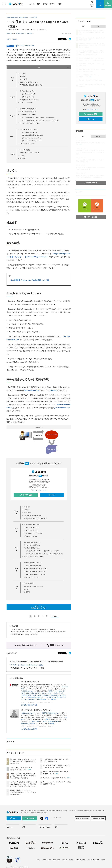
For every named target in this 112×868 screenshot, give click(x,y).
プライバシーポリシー (93, 860)
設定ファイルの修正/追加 (28, 112)
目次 (53, 67)
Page (12, 97)
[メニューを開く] (4, 4)
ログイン (51, 495)
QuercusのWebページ (62, 408)
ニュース (31, 4)
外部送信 (103, 860)
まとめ (22, 156)
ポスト (62, 39)
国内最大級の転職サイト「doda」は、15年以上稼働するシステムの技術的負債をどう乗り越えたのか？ (23, 761)
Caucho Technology (31, 390)
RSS (45, 721)
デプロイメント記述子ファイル (30, 123)
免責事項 (64, 860)
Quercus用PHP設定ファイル (29, 129)
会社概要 (71, 860)
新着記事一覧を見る (91, 183)
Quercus (53, 390)
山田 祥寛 (9, 33)
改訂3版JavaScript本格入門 (35, 697)
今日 (83, 26)
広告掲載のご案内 (98, 818)
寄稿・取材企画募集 (82, 818)
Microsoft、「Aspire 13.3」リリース (55, 778)
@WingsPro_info (53, 721)
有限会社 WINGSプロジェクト (51, 713)
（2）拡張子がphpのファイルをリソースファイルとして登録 (40, 120)
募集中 (48, 719)
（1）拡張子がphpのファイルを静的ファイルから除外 (38, 117)
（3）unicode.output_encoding (31, 138)
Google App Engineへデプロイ (30, 153)
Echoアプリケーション (27, 144)
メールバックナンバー (39, 490)
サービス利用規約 (80, 860)
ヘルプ (39, 860)
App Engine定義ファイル (28, 115)
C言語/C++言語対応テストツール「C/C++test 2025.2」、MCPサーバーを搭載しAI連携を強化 (23, 792)
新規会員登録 (25, 495)
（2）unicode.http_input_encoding (32, 135)
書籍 (60, 4)
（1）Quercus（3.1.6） (29, 94)
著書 (33, 721)
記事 (39, 4)
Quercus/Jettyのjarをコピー (29, 109)
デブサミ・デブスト (49, 4)
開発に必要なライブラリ (28, 91)
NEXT (55, 616)
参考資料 (23, 159)
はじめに (23, 73)
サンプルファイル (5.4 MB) (26, 46)
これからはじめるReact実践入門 (56, 697)
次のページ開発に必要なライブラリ (39, 607)
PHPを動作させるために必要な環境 (31, 85)
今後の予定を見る (90, 217)
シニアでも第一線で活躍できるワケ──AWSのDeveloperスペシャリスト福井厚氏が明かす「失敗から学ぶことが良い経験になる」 (23, 784)
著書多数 (53, 699)
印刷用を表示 (12, 653)
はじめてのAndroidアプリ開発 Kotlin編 (34, 699)
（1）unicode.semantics (29, 132)
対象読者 (23, 76)
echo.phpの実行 (25, 150)
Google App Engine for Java (29, 82)
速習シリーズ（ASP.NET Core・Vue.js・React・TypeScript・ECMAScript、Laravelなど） (43, 695)
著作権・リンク (47, 860)
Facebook (51, 723)
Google (15, 39)
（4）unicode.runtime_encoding (31, 141)
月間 (98, 26)
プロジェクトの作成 (26, 103)
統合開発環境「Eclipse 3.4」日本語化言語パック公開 (30, 280)
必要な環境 (24, 79)
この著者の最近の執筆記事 (29, 705)
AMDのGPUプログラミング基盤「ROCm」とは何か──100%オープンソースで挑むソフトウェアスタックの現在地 (23, 776)
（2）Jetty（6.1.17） (28, 97)
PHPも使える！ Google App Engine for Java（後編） (27, 665)
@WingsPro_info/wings (28, 723)
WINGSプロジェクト (29, 691)
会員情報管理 (56, 860)
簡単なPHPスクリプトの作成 (29, 100)
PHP (9, 39)
